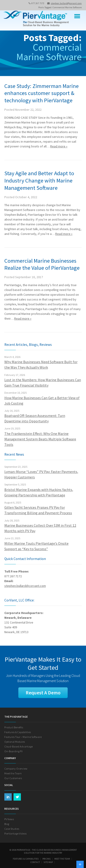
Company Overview (16, 769)
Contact (35, 862)
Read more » (59, 146)
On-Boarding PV (14, 751)
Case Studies (12, 829)
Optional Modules (15, 742)
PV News (9, 819)
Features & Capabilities (18, 732)
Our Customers (13, 778)
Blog (7, 824)
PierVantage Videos (15, 833)
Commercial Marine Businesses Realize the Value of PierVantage (42, 264)
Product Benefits (14, 727)
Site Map (48, 862)
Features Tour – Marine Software (23, 737)
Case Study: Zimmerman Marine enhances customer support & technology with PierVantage (42, 93)
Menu (77, 16)
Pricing (47, 859)
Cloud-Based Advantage (19, 746)
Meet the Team (13, 773)
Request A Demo (43, 693)
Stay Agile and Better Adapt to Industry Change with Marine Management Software (39, 181)
